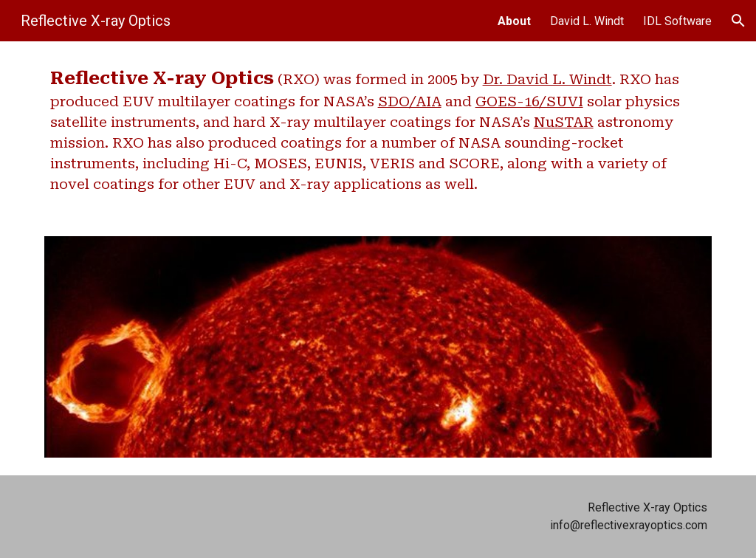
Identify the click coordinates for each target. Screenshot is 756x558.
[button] (738, 21)
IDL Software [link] (677, 21)
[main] (378, 130)
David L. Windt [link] (587, 21)
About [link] (514, 21)
